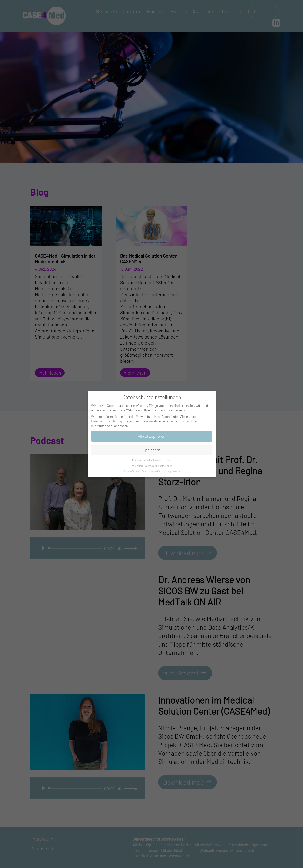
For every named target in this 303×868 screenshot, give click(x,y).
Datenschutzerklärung (107, 421)
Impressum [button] (174, 471)
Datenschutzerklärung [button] (153, 471)
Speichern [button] (151, 450)
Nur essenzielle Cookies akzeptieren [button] (152, 460)
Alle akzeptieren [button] (151, 436)
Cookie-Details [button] (132, 471)
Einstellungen (189, 421)
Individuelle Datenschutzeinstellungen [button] (152, 466)
